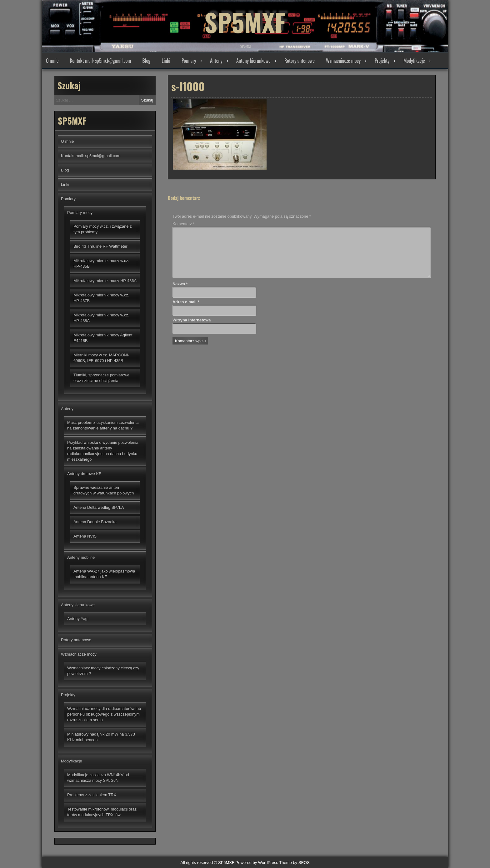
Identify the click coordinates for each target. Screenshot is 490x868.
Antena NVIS (85, 536)
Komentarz (183, 224)
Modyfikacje (414, 61)
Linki (166, 61)
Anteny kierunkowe (253, 61)
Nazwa (180, 284)
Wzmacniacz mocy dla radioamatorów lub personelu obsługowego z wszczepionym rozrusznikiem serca (104, 714)
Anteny (216, 61)
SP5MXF (245, 22)
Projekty (382, 61)
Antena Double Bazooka (95, 522)
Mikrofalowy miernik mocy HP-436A (105, 281)
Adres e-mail (186, 302)
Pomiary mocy (80, 213)
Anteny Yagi (78, 619)
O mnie (52, 61)
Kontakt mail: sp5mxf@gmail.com (101, 61)
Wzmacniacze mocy (343, 61)
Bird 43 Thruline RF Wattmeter (100, 246)
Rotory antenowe (300, 61)
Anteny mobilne (81, 557)
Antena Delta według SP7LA (99, 507)
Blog (146, 61)
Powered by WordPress (257, 863)
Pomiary (189, 61)
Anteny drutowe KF (84, 474)
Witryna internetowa (192, 320)
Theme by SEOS (294, 863)
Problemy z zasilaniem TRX (92, 795)
